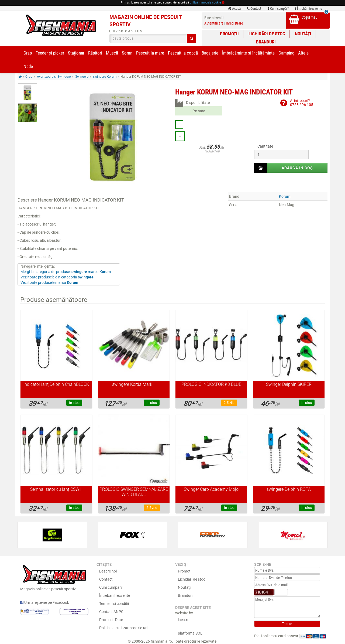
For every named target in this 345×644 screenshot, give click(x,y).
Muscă (112, 53)
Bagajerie (210, 53)
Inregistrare (234, 23)
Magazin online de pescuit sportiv (54, 577)
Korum (285, 196)
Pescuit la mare (150, 53)
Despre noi (108, 571)
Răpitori (95, 53)
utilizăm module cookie (205, 3)
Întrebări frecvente (308, 8)
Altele (303, 53)
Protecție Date (111, 620)
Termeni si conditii (114, 604)
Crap (28, 53)
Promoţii (229, 34)
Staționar (76, 53)
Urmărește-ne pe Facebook (45, 602)
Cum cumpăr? (278, 8)
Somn (127, 53)
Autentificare (214, 23)
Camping (286, 53)
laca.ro (184, 620)
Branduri (266, 42)
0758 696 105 (126, 31)
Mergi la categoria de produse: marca (66, 272)
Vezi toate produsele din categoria (57, 277)
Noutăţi (303, 34)
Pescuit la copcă (183, 53)
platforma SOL (190, 633)
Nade (28, 66)
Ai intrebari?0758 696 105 (302, 103)
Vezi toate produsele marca (49, 282)
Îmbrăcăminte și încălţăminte (248, 53)
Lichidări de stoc (267, 34)
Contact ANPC (111, 612)
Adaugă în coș (297, 168)
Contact (254, 8)
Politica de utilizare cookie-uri (123, 628)
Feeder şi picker (50, 53)
